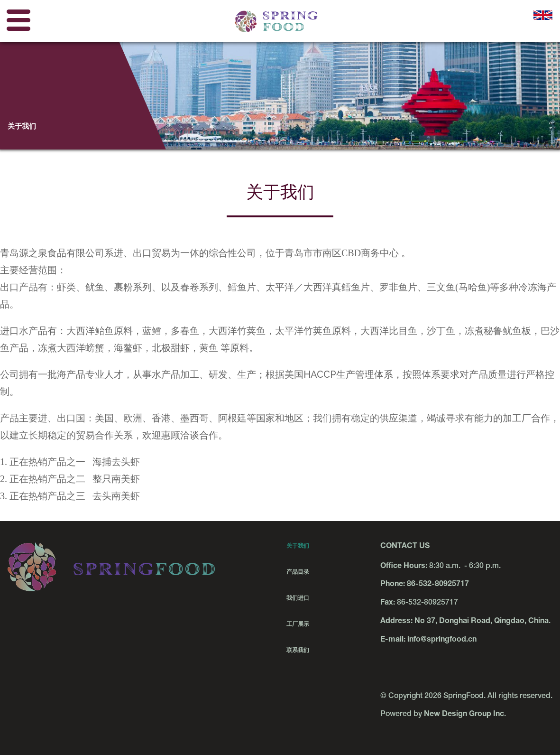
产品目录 (298, 572)
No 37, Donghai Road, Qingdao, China (482, 622)
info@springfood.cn (442, 640)
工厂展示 (298, 624)
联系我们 (298, 650)
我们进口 (298, 598)
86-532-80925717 (438, 585)
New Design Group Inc (464, 715)
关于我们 (298, 546)
